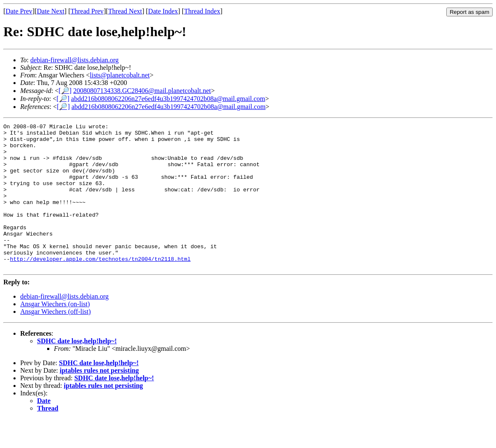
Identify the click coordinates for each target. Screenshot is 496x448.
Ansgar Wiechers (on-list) (55, 333)
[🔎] (65, 91)
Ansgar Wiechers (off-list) (56, 341)
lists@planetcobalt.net (120, 75)
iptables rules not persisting (99, 399)
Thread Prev (87, 11)
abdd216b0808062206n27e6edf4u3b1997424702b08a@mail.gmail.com (168, 99)
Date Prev (19, 11)
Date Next (51, 11)
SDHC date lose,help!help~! (77, 370)
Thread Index (202, 11)
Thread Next (125, 11)
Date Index (163, 11)
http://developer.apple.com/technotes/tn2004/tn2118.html (100, 286)
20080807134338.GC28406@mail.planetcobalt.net (142, 91)
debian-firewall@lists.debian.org (75, 60)
